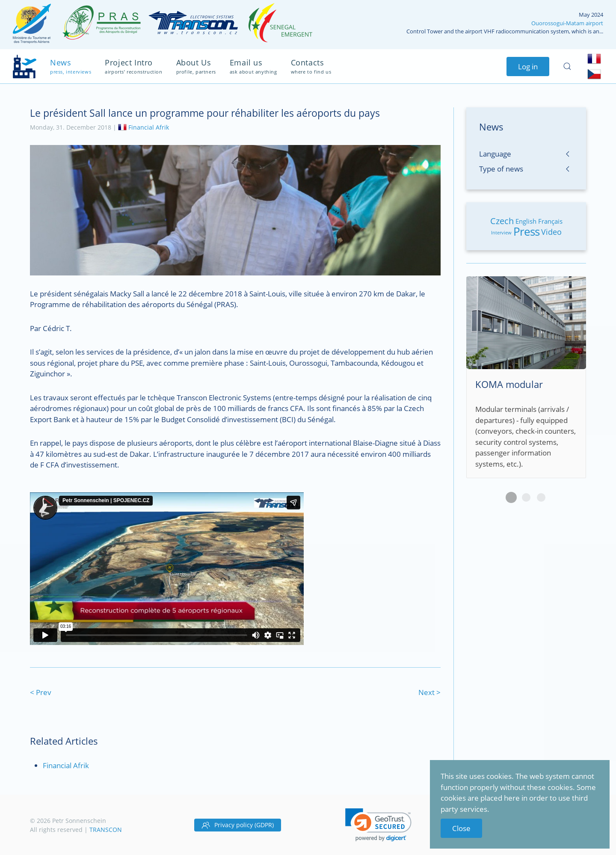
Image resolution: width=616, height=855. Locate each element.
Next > (429, 692)
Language (495, 154)
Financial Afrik (149, 127)
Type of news (501, 169)
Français (550, 221)
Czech (502, 221)
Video (551, 232)
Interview (501, 232)
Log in (528, 67)
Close (461, 828)
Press (526, 231)
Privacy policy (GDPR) (238, 825)
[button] (378, 825)
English (526, 221)
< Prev (41, 692)
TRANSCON (106, 830)
